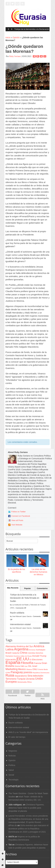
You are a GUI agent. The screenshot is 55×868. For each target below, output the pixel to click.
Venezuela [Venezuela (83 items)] (22, 682)
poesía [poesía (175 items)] (28, 672)
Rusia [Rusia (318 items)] (10, 675)
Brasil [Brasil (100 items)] (8, 653)
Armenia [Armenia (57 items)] (32, 650)
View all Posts (17, 520)
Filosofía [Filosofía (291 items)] (27, 663)
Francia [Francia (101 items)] (37, 663)
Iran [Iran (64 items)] (26, 666)
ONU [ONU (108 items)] (35, 669)
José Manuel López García (22, 616)
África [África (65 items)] (29, 682)
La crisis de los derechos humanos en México (38, 572)
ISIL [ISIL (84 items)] (30, 666)
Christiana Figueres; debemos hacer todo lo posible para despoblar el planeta (26, 808)
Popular (27, 588)
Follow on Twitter (19, 512)
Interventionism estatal (20, 624)
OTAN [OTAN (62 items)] (8, 673)
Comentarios (42, 588)
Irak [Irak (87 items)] (22, 666)
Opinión (16, 38)
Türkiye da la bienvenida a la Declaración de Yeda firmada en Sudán (32, 30)
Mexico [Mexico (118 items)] (22, 669)
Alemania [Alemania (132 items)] (11, 646)
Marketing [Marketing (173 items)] (12, 669)
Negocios (13, 751)
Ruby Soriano (15, 56)
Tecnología (13, 780)
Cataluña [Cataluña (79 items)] (15, 653)
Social (11, 775)
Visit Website (17, 525)
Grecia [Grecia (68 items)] (17, 666)
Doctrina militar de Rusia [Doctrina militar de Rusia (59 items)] (23, 656)
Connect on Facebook (21, 516)
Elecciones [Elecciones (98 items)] (37, 660)
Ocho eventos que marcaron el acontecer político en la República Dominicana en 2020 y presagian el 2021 (28, 829)
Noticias (12, 756)
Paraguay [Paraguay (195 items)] (17, 672)
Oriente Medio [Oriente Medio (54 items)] (43, 669)
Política (12, 765)
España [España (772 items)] (13, 662)
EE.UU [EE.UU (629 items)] (23, 659)
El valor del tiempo (17, 737)
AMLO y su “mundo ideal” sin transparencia (28, 732)
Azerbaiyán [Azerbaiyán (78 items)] (40, 650)
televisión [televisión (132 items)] (38, 676)
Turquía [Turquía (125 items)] (21, 679)
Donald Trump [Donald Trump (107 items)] (39, 656)
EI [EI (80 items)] (30, 660)
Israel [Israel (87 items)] (35, 666)
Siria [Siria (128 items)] (30, 676)
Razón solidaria (17, 613)
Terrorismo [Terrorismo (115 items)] (11, 679)
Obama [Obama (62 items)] (29, 669)
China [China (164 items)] (23, 653)
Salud (11, 770)
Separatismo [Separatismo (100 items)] (21, 676)
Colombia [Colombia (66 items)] (31, 653)
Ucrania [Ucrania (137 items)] (30, 679)
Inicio (8, 38)
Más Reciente (13, 588)
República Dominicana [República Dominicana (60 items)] (41, 673)
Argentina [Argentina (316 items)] (21, 649)
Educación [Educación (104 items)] (11, 659)
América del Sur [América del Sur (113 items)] (25, 646)
